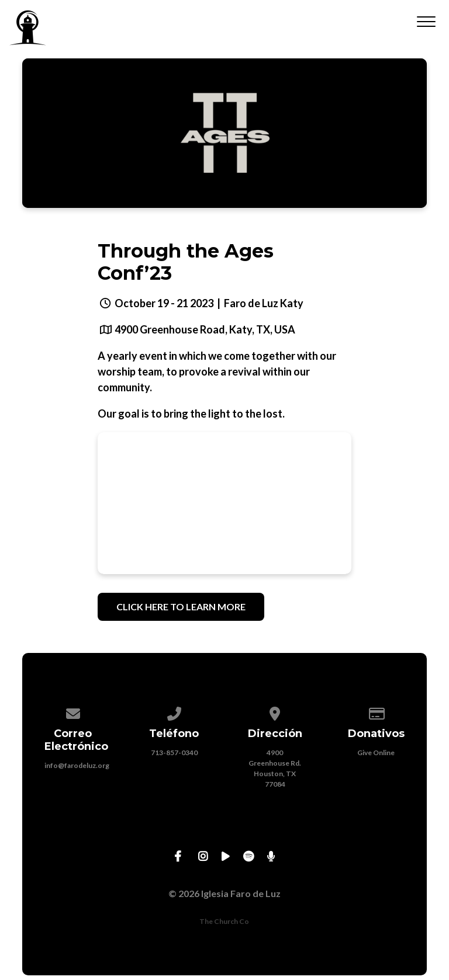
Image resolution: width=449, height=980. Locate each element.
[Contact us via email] (73, 712)
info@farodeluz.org (77, 765)
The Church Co (224, 921)
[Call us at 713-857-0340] (174, 712)
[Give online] (376, 712)
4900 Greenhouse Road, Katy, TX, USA (205, 329)
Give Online (376, 753)
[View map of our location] (275, 712)
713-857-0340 (174, 753)
